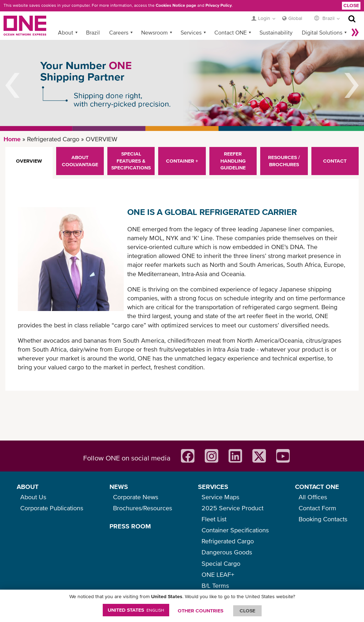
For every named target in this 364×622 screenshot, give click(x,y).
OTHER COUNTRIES (200, 611)
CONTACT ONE (317, 487)
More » (355, 32)
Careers (119, 32)
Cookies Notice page (176, 5)
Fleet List (214, 519)
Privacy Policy (219, 5)
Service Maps (220, 497)
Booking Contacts (323, 519)
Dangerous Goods (227, 552)
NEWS (119, 487)
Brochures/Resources (143, 508)
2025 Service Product (232, 508)
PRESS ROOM (130, 526)
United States (136, 610)
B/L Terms (215, 586)
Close (351, 5)
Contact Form (317, 508)
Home (12, 139)
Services (191, 32)
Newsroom (154, 32)
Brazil (93, 32)
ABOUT (28, 487)
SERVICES (213, 487)
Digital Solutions (322, 32)
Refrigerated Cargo (228, 541)
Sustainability (276, 32)
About (66, 32)
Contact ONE (231, 32)
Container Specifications (235, 530)
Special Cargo (221, 563)
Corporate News (136, 497)
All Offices (313, 497)
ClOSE (247, 611)
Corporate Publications (52, 508)
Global (295, 18)
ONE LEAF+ (218, 574)
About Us (33, 497)
